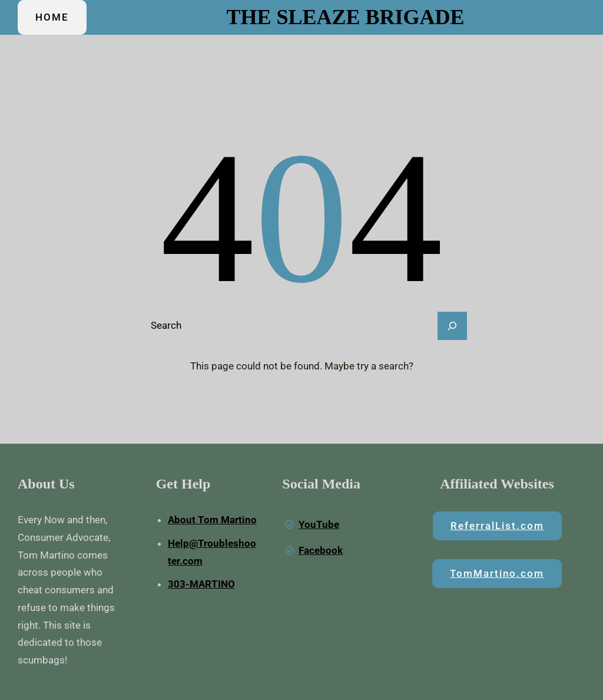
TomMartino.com (497, 573)
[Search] (452, 326)
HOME (52, 17)
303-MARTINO (201, 584)
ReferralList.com (497, 526)
